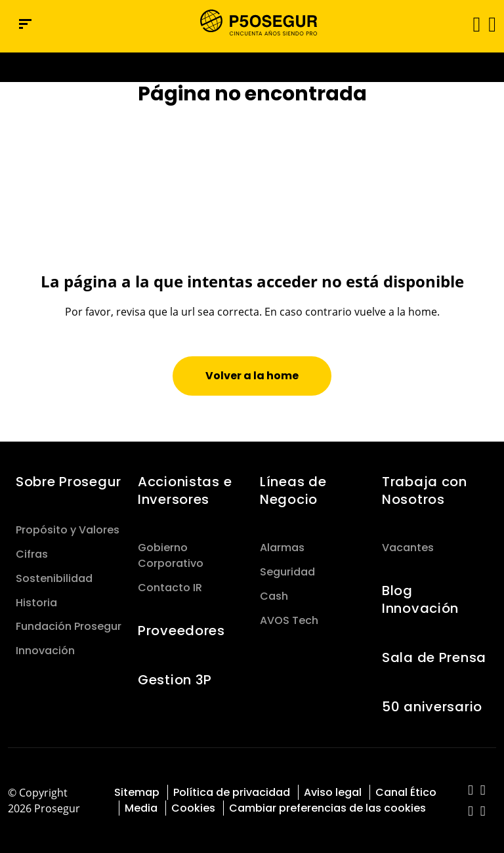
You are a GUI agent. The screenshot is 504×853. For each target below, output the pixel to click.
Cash (274, 596)
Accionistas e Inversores (185, 490)
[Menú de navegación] (25, 24)
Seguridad (287, 572)
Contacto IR (170, 588)
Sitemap (137, 792)
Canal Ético (406, 792)
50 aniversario (432, 707)
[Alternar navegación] (472, 24)
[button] (491, 24)
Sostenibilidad (54, 578)
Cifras (32, 554)
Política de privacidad (232, 792)
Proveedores (181, 631)
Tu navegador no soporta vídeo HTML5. (252, 67)
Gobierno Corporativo (171, 555)
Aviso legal (333, 792)
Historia (36, 603)
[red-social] (471, 791)
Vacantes (408, 548)
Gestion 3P (175, 680)
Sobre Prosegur (69, 482)
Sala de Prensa (434, 657)
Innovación (45, 651)
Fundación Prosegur (69, 626)
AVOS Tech (289, 620)
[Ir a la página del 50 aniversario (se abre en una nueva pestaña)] (252, 67)
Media (141, 808)
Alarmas (282, 548)
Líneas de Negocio (293, 490)
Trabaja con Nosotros (425, 490)
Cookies (193, 808)
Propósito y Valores (68, 530)
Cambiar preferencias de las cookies (327, 808)
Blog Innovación (420, 599)
